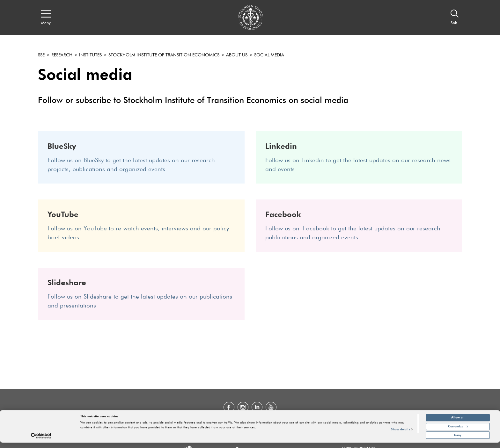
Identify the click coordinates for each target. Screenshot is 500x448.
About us (237, 55)
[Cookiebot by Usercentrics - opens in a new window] (41, 441)
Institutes (90, 55)
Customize (458, 432)
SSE (41, 55)
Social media (269, 55)
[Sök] (455, 18)
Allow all (458, 423)
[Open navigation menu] (46, 18)
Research (62, 55)
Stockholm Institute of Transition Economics (164, 55)
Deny (458, 440)
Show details (400, 435)
